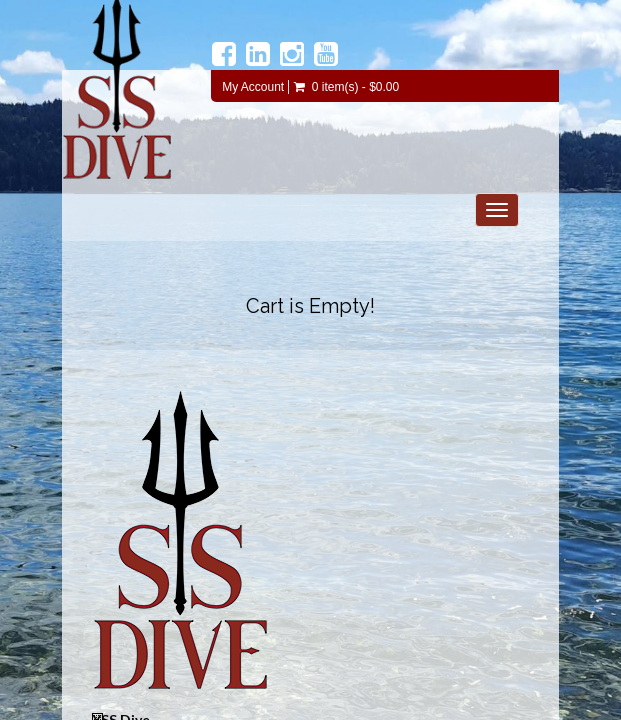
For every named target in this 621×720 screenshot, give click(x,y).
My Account (253, 87)
